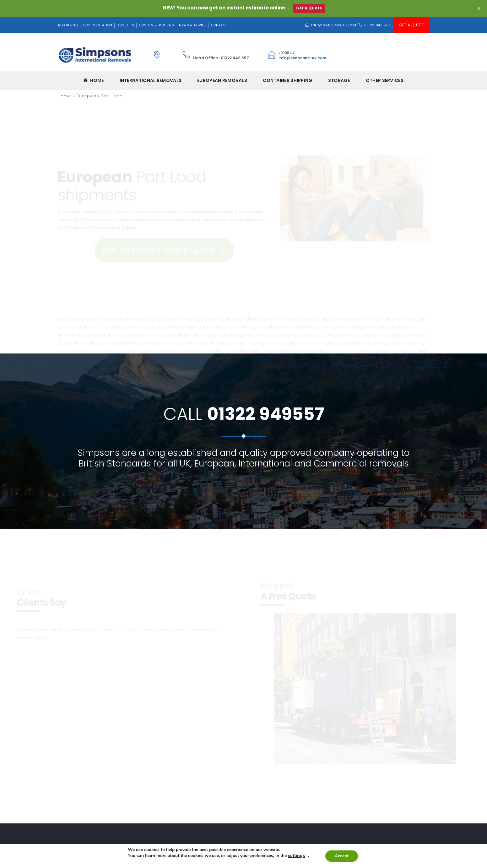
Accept (342, 856)
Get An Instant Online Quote (164, 219)
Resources (68, 25)
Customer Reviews (157, 25)
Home (94, 80)
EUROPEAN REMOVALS (222, 80)
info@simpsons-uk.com (334, 25)
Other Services (385, 80)
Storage (339, 80)
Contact (219, 25)
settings (296, 855)
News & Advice (193, 25)
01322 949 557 (377, 25)
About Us (126, 25)
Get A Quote (412, 25)
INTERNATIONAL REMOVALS (151, 80)
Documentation (98, 25)
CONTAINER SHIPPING (287, 80)
